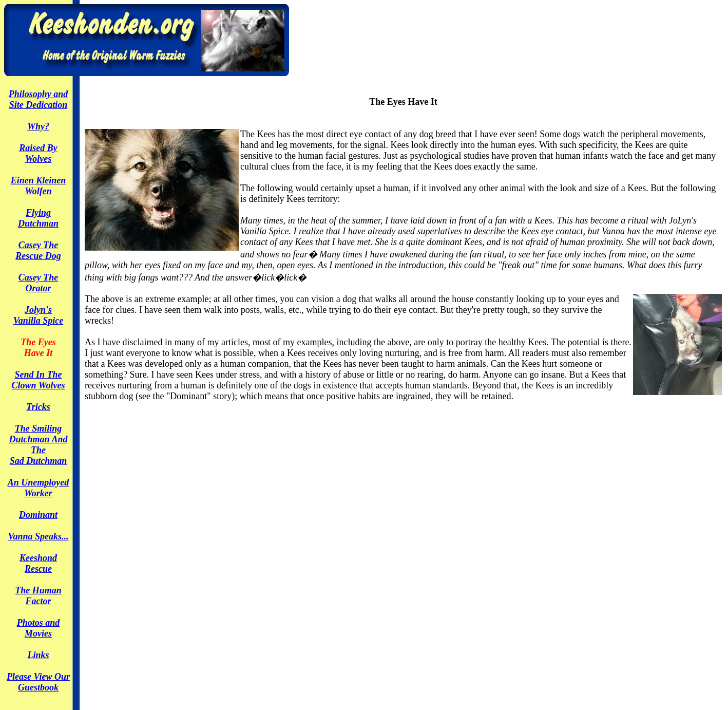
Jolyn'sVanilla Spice (39, 315)
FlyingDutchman (38, 218)
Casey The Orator (38, 283)
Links (38, 655)
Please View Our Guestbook (38, 682)
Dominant (38, 515)
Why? (38, 126)
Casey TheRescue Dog (38, 250)
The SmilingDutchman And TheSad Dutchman (39, 445)
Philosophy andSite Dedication (39, 99)
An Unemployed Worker (39, 488)
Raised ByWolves (38, 153)
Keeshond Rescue (38, 563)
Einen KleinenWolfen (39, 186)
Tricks (38, 407)
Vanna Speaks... (38, 536)
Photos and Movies (39, 628)
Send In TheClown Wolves (39, 380)
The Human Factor (38, 596)
